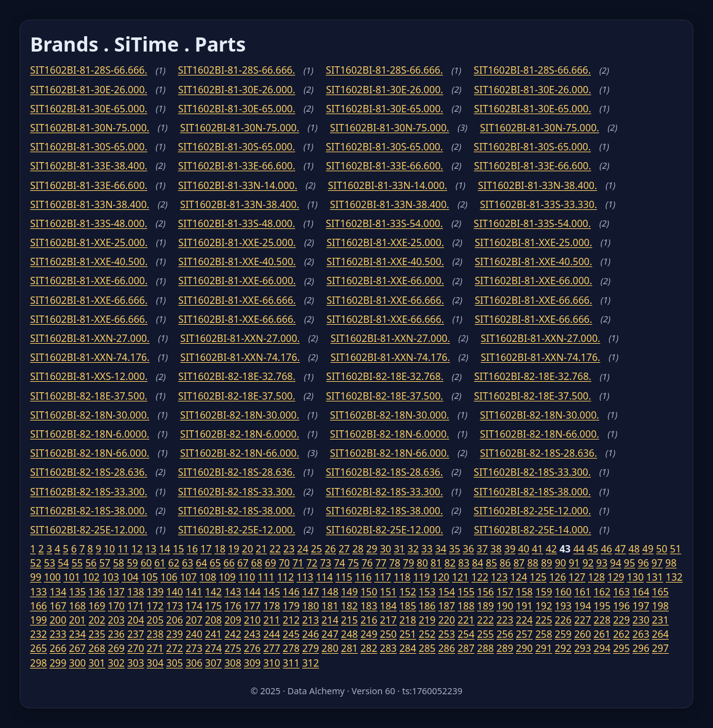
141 (194, 592)
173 (174, 606)
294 (602, 648)
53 (49, 563)
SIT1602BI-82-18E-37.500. (89, 396)
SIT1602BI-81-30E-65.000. (89, 109)
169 (97, 606)
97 (657, 563)
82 (450, 563)
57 (104, 563)
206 (174, 620)
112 (285, 577)
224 (524, 620)
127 (577, 577)
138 (135, 592)
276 (252, 648)
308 (232, 663)
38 (496, 549)
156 (485, 592)
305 (174, 663)
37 (482, 549)
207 (194, 620)
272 (174, 648)
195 (602, 606)
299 (58, 663)
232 (38, 634)
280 (330, 648)
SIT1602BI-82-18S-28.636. (538, 453)
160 (563, 592)
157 (505, 592)
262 (621, 634)
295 (621, 648)
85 (491, 563)
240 (194, 634)
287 (466, 648)
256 (505, 634)
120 (441, 577)
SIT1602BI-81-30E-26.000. (89, 90)
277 (272, 648)
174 (194, 606)
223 (505, 620)
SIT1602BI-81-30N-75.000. (90, 128)
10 (109, 549)
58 (119, 563)
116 (363, 577)
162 (602, 592)
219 (427, 620)
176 (232, 606)
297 (660, 648)
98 (671, 563)
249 (369, 634)
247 (330, 634)
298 (38, 663)
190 (505, 606)
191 (524, 606)
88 (532, 563)
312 (310, 663)
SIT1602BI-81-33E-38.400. (89, 166)
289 (505, 648)
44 (579, 549)
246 (310, 634)
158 (524, 592)
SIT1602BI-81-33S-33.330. (538, 204)
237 (135, 634)
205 (155, 620)
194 (582, 606)
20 (247, 549)
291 (544, 648)
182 (349, 606)
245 (291, 634)
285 (427, 648)
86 (505, 563)
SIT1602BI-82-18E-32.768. (237, 376)
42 (551, 549)
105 (150, 577)
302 (116, 663)
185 (407, 606)
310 (272, 663)
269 (116, 648)
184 (388, 606)
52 (36, 563)
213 (310, 620)
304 (155, 663)
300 (77, 663)
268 (97, 648)
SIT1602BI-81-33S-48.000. (89, 223)
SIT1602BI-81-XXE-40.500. (89, 261)
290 (524, 648)
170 (116, 606)
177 (252, 606)
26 (330, 549)
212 (291, 620)
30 (386, 549)
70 (284, 563)
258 (544, 634)
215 (349, 620)
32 (413, 549)
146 (291, 592)
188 (466, 606)
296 (641, 648)
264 (660, 634)
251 (407, 634)
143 (232, 592)
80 (423, 563)
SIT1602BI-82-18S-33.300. (532, 472)
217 (388, 620)
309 (252, 663)
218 (407, 620)
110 (247, 577)
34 (441, 549)
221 (466, 620)
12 (137, 549)
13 (150, 549)
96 (643, 563)
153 (427, 592)
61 (160, 563)
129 (616, 577)
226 (563, 620)
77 (381, 563)
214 (330, 620)
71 (298, 563)
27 (344, 549)
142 (213, 592)
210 (252, 620)
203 (116, 620)
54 (63, 563)
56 (91, 563)
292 (563, 648)
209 (232, 620)
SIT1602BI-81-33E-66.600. (237, 166)
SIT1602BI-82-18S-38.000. (532, 492)
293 (582, 648)
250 (388, 634)
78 (395, 563)
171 (135, 606)
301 (97, 663)
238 (155, 634)
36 (469, 549)
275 (232, 648)
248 (349, 634)
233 (58, 634)
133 (38, 592)
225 (544, 620)
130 (635, 577)
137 (116, 592)
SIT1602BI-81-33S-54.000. (385, 223)
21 (261, 549)
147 (310, 592)
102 (91, 577)
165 (660, 592)
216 (369, 620)
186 (427, 606)
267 (77, 648)
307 (213, 663)
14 (165, 549)
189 (485, 606)
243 (252, 634)
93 (602, 563)
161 (582, 592)
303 (135, 663)
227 (582, 620)
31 (399, 549)
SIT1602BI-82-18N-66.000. (539, 434)
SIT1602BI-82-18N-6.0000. (90, 434)
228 (602, 620)
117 (382, 577)
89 (547, 563)
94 (615, 563)
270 (135, 648)
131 (654, 577)
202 (97, 620)
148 (330, 592)
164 (641, 592)
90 (560, 563)
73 (325, 563)
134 (58, 592)
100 (52, 577)
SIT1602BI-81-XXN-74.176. (90, 357)
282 (369, 648)
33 (427, 549)
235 (97, 634)
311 (291, 663)
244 (272, 634)
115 (344, 577)
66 (229, 563)
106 (169, 577)
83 (464, 563)
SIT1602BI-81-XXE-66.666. (89, 300)
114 (324, 577)
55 (77, 563)
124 (519, 577)
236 (116, 634)
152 (407, 592)
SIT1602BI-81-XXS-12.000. (89, 376)
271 (155, 648)
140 (174, 592)
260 (582, 634)
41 (537, 549)
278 (291, 648)
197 (641, 606)
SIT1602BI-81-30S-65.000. (89, 147)
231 (660, 620)
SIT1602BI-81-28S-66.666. (89, 70)
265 (38, 648)
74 (340, 563)
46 (606, 549)
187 (446, 606)
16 (192, 549)
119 (422, 577)
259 (563, 634)
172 (155, 606)
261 (602, 634)
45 (593, 549)
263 (641, 634)
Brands (64, 44)
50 (661, 549)
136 (97, 592)
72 (312, 563)
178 (272, 606)
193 (563, 606)
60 (146, 563)
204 (135, 620)
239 (174, 634)
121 (460, 577)
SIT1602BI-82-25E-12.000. (532, 511)
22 (275, 549)
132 (674, 577)
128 (596, 577)
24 (303, 549)
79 (408, 563)
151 (388, 592)
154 (446, 592)
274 (213, 648)
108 (208, 577)
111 (266, 577)
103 (110, 577)
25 (316, 549)
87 (519, 563)
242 (232, 634)
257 (524, 634)
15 (178, 549)
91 (574, 563)
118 (402, 577)
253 (446, 634)
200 (58, 620)
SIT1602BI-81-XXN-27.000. (90, 338)
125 (538, 577)
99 (36, 577)
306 (194, 663)
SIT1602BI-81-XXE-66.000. (89, 281)
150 (369, 592)
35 (454, 549)
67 (243, 563)
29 (372, 549)
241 (213, 634)
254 (466, 634)
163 (621, 592)
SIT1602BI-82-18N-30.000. (90, 415)
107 (188, 577)
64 (201, 563)
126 (557, 577)
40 (523, 549)
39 (510, 549)
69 (270, 563)
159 (544, 592)
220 (446, 620)
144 (252, 592)
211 (272, 620)
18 (220, 549)
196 (621, 606)
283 (388, 648)
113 (305, 577)
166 (38, 606)
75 (353, 563)
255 (485, 634)
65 (215, 563)
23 (289, 549)
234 (77, 634)
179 (291, 606)
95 (629, 563)
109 (227, 577)
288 (485, 648)
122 (480, 577)
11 (123, 549)
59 (132, 563)
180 (310, 606)
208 (213, 620)
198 (660, 606)
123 (499, 577)
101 (72, 577)
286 (446, 648)
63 (187, 563)
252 (427, 634)
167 (58, 606)
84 (478, 563)
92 (588, 563)
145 (272, 592)
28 (358, 549)
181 (330, 606)
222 (485, 620)
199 (38, 620)
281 (349, 648)
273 (194, 648)
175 (213, 606)
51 (676, 549)
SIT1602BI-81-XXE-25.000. (89, 242)
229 (621, 620)
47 (620, 549)
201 (77, 620)
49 (648, 549)
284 (407, 648)
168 (77, 606)
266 (58, 648)
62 (174, 563)
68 (257, 563)
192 (544, 606)
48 (634, 549)
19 (233, 549)
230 (641, 620)
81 (436, 563)
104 (130, 577)
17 (206, 549)
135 (77, 592)
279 (310, 648)
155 (466, 592)
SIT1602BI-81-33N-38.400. (537, 185)
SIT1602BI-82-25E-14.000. (533, 530)
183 (369, 606)
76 (367, 563)
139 (155, 592)
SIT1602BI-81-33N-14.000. (238, 185)
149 (349, 592)
